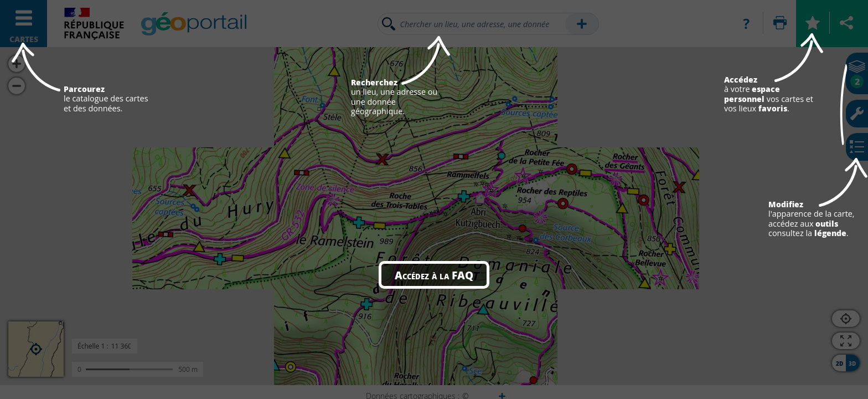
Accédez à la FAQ (434, 275)
